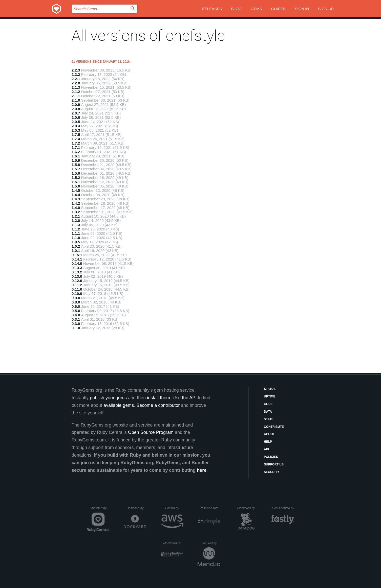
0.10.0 (77, 293)
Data (268, 412)
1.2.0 (76, 220)
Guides (279, 9)
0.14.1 (77, 259)
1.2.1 (76, 216)
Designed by (136, 508)
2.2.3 (76, 70)
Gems (256, 9)
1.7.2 (76, 143)
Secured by (211, 543)
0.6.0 (76, 306)
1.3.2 (76, 212)
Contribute (274, 427)
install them (158, 398)
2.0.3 (76, 130)
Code (268, 404)
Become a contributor (158, 405)
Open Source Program (151, 432)
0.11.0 (77, 289)
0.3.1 (76, 319)
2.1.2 (76, 92)
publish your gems (108, 398)
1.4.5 (76, 190)
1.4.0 (76, 208)
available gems (119, 405)
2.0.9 (76, 104)
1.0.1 (76, 251)
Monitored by (247, 508)
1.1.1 (76, 233)
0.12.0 (77, 281)
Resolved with (210, 508)
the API (189, 398)
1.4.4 (76, 195)
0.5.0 (76, 311)
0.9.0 (76, 298)
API (266, 449)
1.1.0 (76, 238)
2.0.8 (76, 109)
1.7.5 (76, 135)
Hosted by (174, 508)
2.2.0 (76, 83)
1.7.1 (76, 147)
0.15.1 (77, 255)
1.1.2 (76, 229)
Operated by (100, 510)
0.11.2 (77, 285)
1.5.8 (76, 165)
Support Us (274, 464)
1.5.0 (76, 186)
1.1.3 (76, 225)
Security (272, 472)
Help (268, 442)
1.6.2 (76, 152)
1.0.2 (76, 246)
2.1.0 (76, 100)
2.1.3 (76, 87)
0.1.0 (76, 328)
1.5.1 (76, 182)
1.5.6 (76, 173)
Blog (236, 9)
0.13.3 (77, 268)
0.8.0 (76, 302)
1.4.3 (76, 199)
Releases (212, 9)
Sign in (302, 9)
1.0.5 (76, 242)
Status (270, 389)
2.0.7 (76, 113)
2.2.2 (76, 74)
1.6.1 (76, 156)
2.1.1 (76, 96)
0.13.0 (77, 276)
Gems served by (283, 508)
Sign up (326, 9)
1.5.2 (76, 178)
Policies (271, 457)
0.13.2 (77, 272)
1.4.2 (76, 203)
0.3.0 (76, 324)
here (202, 470)
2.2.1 (76, 79)
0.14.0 (77, 263)
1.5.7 (76, 169)
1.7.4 (76, 139)
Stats (269, 419)
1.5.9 (76, 160)
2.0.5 (76, 122)
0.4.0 (76, 315)
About (269, 434)
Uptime (270, 396)
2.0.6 (76, 117)
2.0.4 (76, 126)
